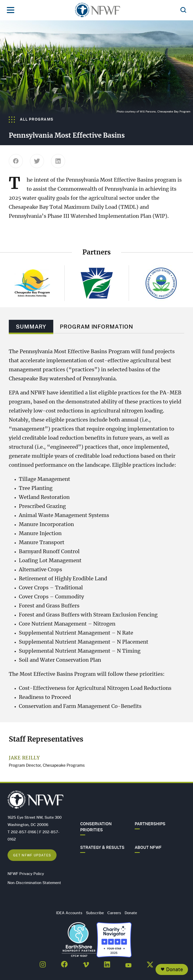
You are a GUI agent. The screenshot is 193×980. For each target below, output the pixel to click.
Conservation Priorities (96, 827)
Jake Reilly (24, 758)
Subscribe (95, 913)
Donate (175, 969)
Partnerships (150, 824)
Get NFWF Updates (32, 855)
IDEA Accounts (69, 913)
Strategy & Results (102, 847)
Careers (114, 913)
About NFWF (148, 847)
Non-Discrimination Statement (34, 883)
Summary (31, 326)
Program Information (96, 326)
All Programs (31, 119)
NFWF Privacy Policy (26, 873)
